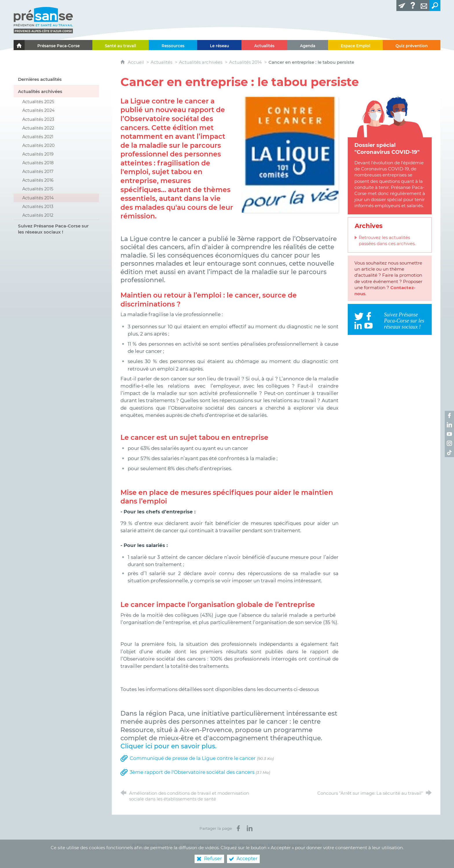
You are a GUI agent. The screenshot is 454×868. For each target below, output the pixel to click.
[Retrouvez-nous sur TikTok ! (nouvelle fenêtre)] (449, 453)
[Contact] (424, 6)
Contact (228, 845)
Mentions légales (286, 845)
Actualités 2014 (245, 62)
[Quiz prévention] (412, 45)
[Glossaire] (413, 6)
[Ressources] (173, 45)
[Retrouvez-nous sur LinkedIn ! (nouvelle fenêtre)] (449, 425)
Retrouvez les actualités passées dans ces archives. (387, 240)
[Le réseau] (219, 45)
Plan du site (252, 845)
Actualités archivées (201, 62)
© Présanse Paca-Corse (156, 845)
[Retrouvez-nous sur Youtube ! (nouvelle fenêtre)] (449, 434)
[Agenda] (308, 45)
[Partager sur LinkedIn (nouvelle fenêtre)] (250, 828)
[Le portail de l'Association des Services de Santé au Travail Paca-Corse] (19, 45)
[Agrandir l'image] (290, 154)
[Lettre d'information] (402, 6)
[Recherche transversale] (435, 6)
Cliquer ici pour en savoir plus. (169, 746)
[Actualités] (264, 45)
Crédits (315, 845)
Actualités (161, 62)
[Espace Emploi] (356, 45)
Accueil (136, 62)
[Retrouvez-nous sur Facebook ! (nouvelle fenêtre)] (449, 415)
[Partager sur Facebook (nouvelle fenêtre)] (238, 828)
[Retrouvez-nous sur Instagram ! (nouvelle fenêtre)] (449, 443)
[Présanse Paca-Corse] (58, 45)
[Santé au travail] (121, 45)
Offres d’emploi (200, 845)
